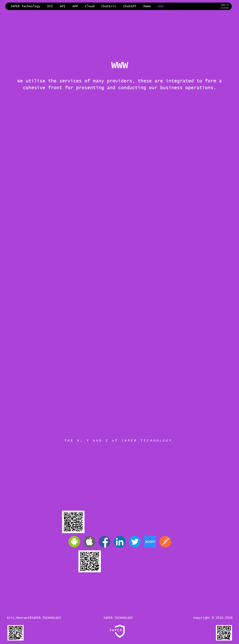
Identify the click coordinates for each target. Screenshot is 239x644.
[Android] (74, 542)
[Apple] (89, 542)
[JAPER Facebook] (105, 542)
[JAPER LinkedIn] (120, 542)
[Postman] (165, 542)
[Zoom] (150, 542)
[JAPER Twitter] (135, 542)
